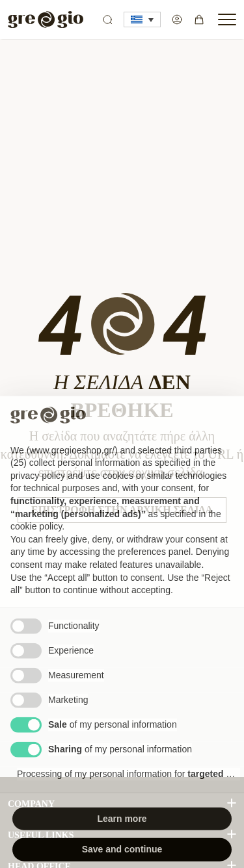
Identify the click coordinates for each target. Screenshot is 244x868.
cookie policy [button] (36, 548)
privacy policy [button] (38, 496)
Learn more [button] (122, 839)
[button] (142, 19)
